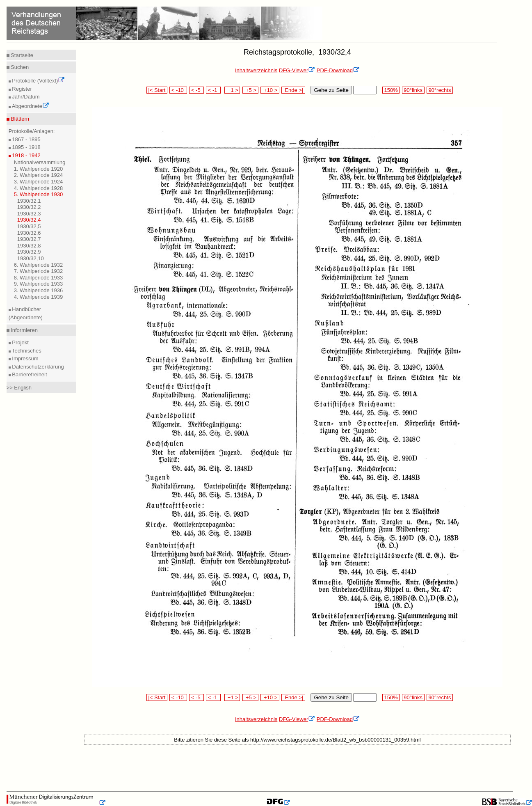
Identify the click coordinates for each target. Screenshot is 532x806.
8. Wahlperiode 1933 (39, 278)
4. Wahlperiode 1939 (39, 297)
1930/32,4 (29, 220)
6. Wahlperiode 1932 (39, 265)
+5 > (250, 90)
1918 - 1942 (26, 155)
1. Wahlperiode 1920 (39, 169)
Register (21, 89)
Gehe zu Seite (331, 90)
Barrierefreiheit (29, 374)
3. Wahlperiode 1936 (39, 290)
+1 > (232, 90)
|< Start (157, 90)
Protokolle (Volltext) (38, 81)
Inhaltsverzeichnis (256, 70)
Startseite (22, 55)
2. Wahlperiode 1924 (39, 175)
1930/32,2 (29, 207)
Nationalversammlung (40, 162)
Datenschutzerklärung (37, 367)
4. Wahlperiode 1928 (39, 188)
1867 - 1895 (26, 139)
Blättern (19, 119)
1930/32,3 (29, 214)
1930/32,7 (29, 239)
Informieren (24, 330)
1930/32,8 (29, 246)
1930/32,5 (29, 226)
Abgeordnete (30, 106)
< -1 (213, 90)
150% (391, 90)
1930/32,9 (29, 252)
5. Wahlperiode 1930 (39, 194)
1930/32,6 (29, 233)
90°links (413, 90)
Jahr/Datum (25, 97)
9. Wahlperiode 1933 (39, 284)
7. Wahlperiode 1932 (39, 271)
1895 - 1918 (26, 147)
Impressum (25, 358)
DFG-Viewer (297, 70)
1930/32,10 (31, 258)
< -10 (178, 90)
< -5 (196, 90)
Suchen (19, 67)
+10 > (270, 90)
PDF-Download (338, 70)
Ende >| (293, 90)
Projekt (20, 342)
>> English (19, 388)
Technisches (26, 351)
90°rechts (440, 90)
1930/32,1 (29, 201)
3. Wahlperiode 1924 (39, 182)
